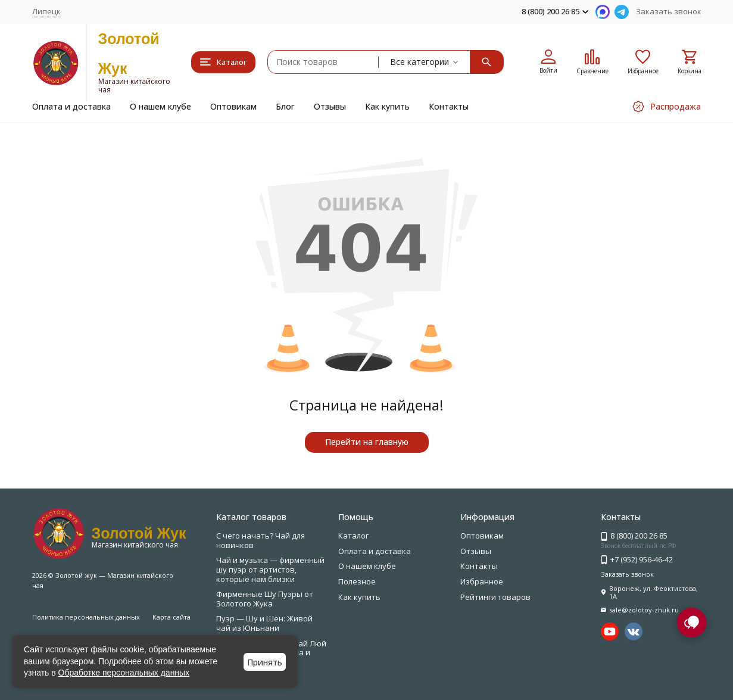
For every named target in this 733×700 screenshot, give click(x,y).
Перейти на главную (367, 442)
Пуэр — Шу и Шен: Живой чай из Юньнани (264, 623)
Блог (285, 106)
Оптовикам (233, 106)
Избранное (482, 581)
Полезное (357, 581)
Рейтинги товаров (495, 597)
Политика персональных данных (86, 617)
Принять (265, 662)
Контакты (449, 106)
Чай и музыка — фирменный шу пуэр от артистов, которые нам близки (270, 569)
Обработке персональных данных (124, 673)
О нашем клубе (160, 106)
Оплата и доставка (71, 106)
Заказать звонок (669, 11)
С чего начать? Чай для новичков (261, 540)
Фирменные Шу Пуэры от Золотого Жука (265, 599)
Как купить (387, 106)
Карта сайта (171, 617)
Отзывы (330, 106)
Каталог (353, 536)
